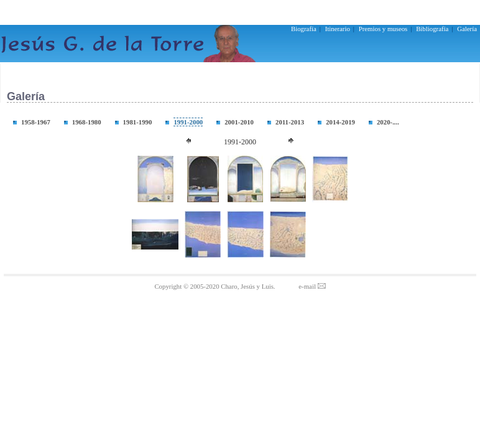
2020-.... (388, 122)
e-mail (312, 286)
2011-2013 (290, 122)
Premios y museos (383, 29)
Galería (467, 29)
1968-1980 (87, 122)
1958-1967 (36, 122)
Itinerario (338, 29)
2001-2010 (239, 122)
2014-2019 (340, 122)
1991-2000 (188, 122)
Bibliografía (432, 29)
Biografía (304, 29)
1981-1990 (138, 122)
